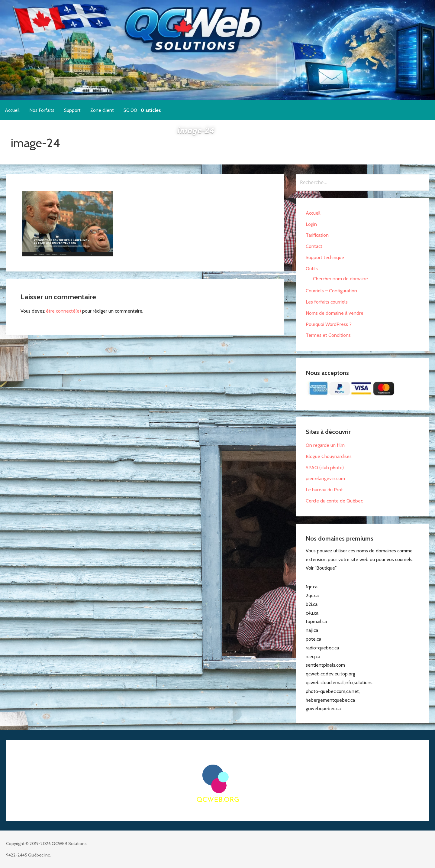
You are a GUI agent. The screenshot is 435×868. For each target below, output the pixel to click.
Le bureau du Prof (324, 490)
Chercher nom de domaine (340, 279)
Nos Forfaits (42, 110)
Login (311, 224)
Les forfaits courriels (327, 302)
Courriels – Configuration (331, 291)
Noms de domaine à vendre (335, 313)
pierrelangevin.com (325, 478)
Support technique (325, 257)
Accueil (12, 110)
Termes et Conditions (328, 335)
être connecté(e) (63, 311)
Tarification (317, 235)
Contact (314, 246)
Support (72, 110)
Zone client (102, 110)
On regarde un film (325, 445)
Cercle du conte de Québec (334, 501)
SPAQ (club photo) (325, 468)
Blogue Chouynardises (329, 456)
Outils (312, 269)
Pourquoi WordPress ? (329, 324)
